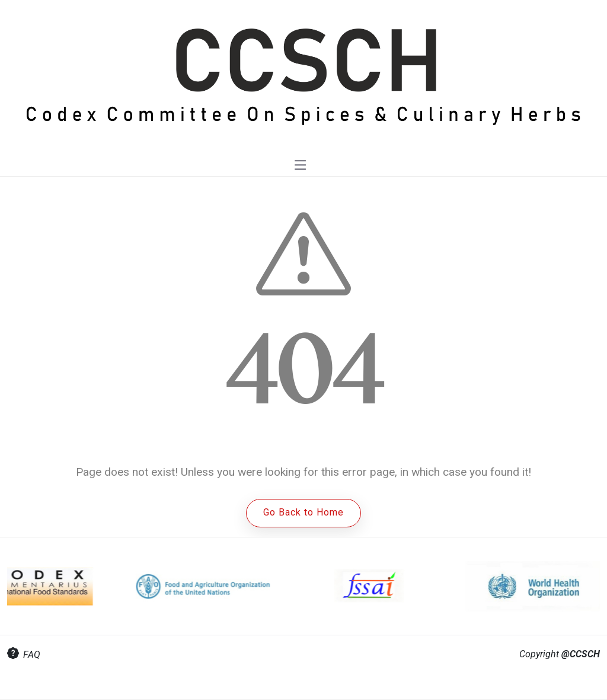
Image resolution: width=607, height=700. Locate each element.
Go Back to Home (303, 512)
